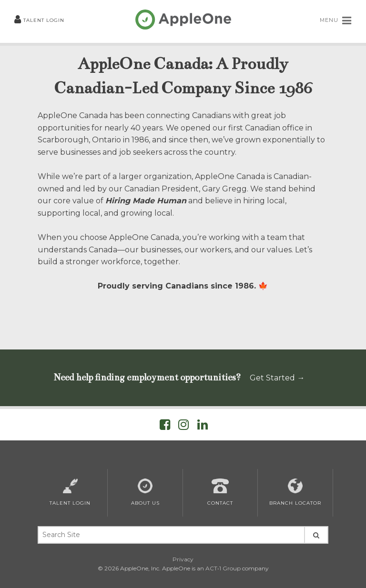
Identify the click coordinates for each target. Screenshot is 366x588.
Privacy (183, 559)
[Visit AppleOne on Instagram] (183, 426)
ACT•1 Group (223, 568)
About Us (145, 492)
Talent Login (39, 20)
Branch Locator (295, 492)
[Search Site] (316, 535)
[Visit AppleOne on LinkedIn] (203, 426)
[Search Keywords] (171, 535)
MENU (336, 20)
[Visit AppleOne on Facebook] (165, 426)
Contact (220, 492)
